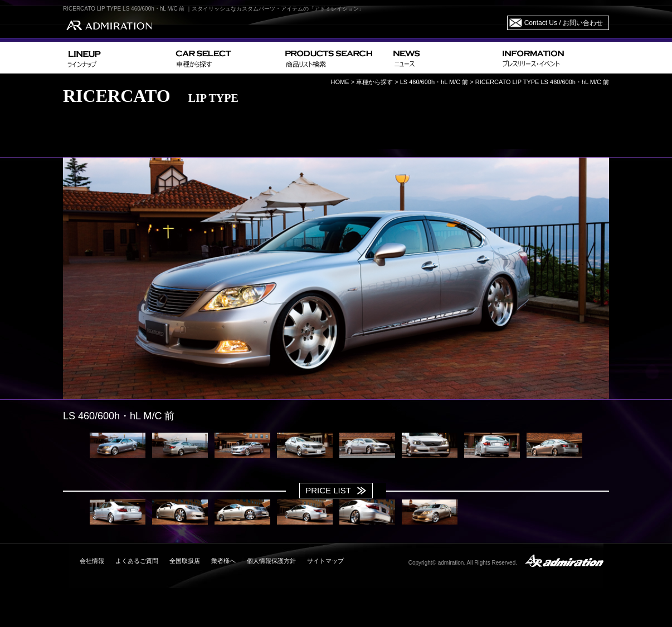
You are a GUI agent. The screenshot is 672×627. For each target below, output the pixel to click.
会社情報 (92, 561)
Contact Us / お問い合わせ (564, 23)
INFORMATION (553, 58)
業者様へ (223, 561)
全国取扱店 (185, 561)
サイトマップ (325, 561)
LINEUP (117, 58)
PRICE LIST (328, 490)
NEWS (443, 58)
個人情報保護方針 (271, 561)
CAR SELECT (226, 58)
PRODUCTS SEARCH (335, 58)
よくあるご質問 (137, 561)
